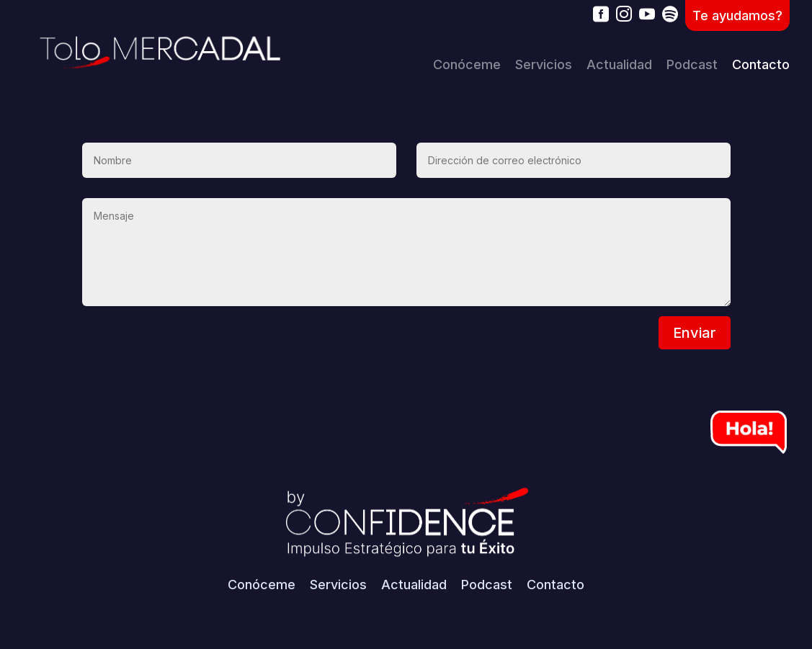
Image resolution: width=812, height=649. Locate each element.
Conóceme (467, 64)
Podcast (692, 64)
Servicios (544, 64)
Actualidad (619, 64)
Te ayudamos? (737, 15)
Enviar (695, 333)
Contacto (761, 64)
